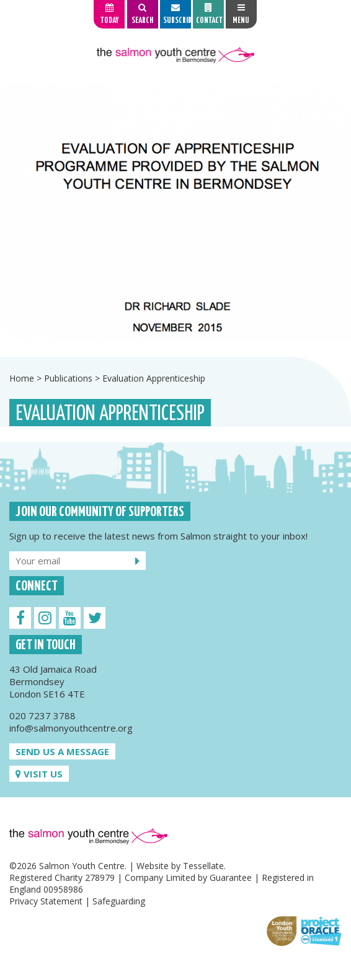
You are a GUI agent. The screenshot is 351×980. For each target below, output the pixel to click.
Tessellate (203, 866)
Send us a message (62, 751)
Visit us (39, 774)
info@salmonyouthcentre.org (71, 728)
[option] (175, 213)
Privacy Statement (46, 901)
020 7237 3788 (42, 715)
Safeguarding (119, 901)
